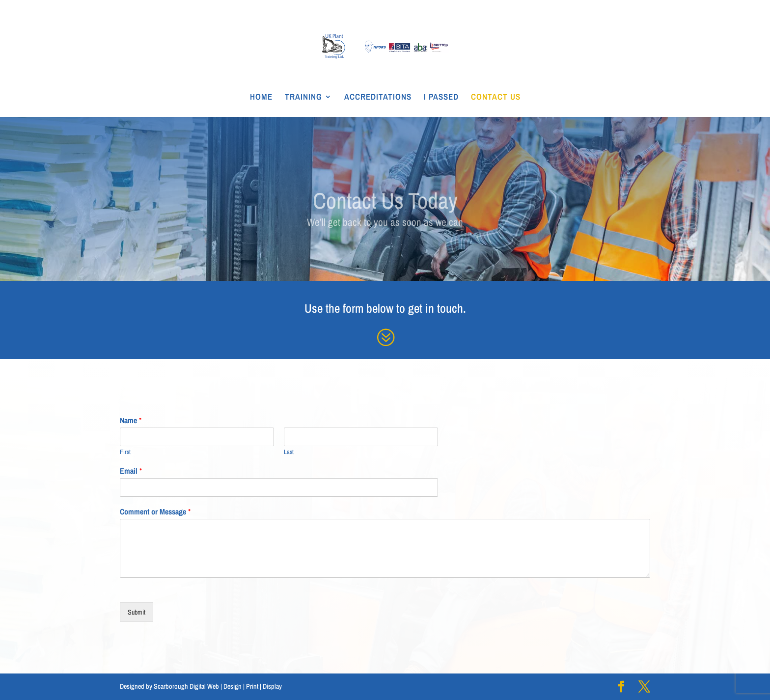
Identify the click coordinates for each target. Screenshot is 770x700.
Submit (137, 612)
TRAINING (303, 98)
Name (131, 420)
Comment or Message (155, 512)
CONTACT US (496, 98)
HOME (261, 98)
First (125, 452)
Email (131, 471)
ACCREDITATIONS (378, 98)
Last (289, 452)
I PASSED (441, 98)
